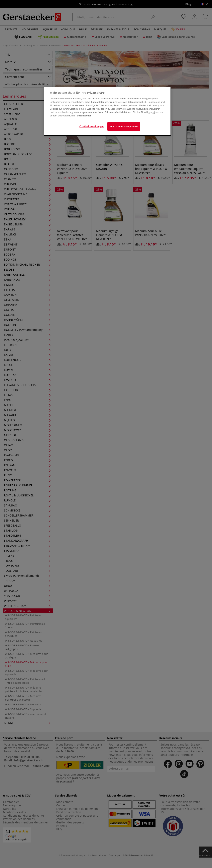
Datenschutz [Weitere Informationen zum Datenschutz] (84, 116)
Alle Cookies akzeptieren (124, 126)
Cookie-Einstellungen (91, 126)
